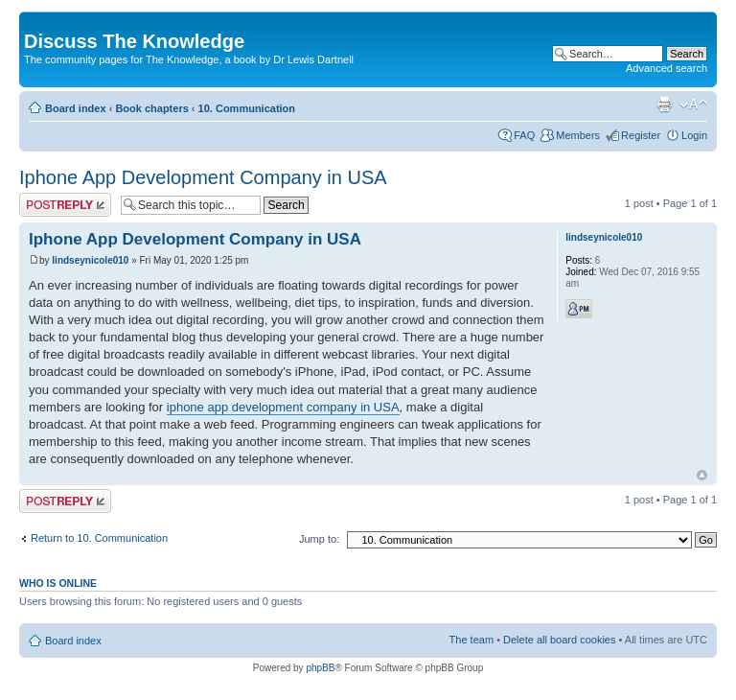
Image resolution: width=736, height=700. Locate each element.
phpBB (320, 668)
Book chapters (151, 108)
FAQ (524, 135)
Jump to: (319, 539)
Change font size (693, 105)
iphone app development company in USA (283, 407)
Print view (664, 105)
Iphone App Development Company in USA (203, 177)
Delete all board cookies (559, 640)
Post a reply (65, 205)
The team (471, 640)
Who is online (58, 583)
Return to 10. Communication (99, 538)
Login (694, 135)
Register (641, 135)
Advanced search (667, 68)
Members (578, 135)
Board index (76, 108)
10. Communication (247, 108)
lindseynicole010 (90, 260)
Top (702, 475)
